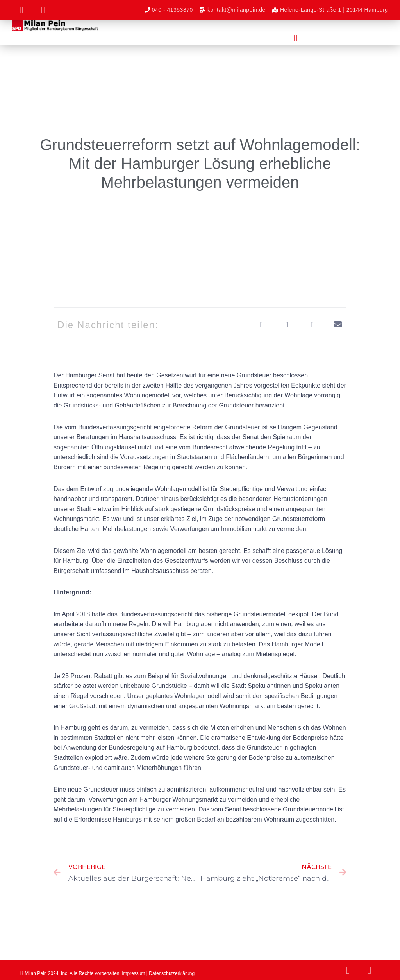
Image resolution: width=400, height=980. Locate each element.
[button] (296, 38)
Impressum (133, 973)
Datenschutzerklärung (172, 973)
